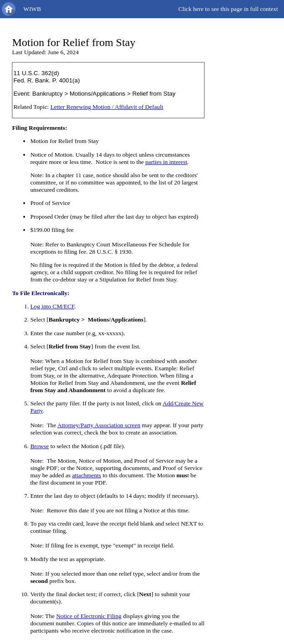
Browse (39, 446)
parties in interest (166, 162)
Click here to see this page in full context (228, 9)
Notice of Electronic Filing (89, 616)
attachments (87, 475)
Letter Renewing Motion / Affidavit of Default (107, 107)
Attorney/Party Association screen (99, 425)
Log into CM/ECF (52, 306)
